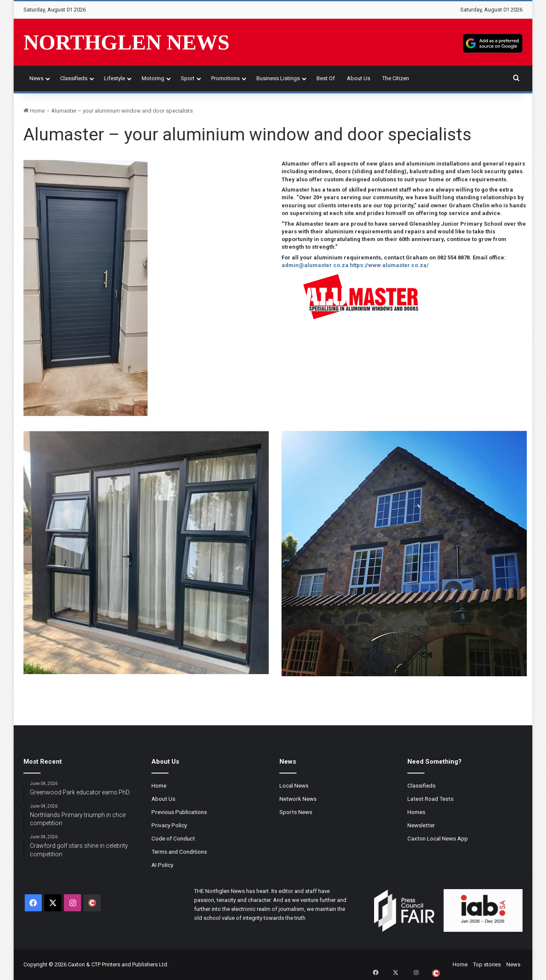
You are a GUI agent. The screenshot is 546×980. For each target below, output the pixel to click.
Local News (294, 785)
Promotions (225, 78)
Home (34, 111)
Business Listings (278, 78)
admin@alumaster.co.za (315, 265)
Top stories (487, 964)
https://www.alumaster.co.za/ (389, 265)
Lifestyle (115, 78)
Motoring (153, 78)
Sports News (296, 812)
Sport (188, 78)
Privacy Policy (169, 825)
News (36, 78)
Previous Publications (179, 812)
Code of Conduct (173, 838)
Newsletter (421, 825)
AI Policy (162, 865)
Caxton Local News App (438, 838)
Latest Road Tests (430, 799)
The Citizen (396, 78)
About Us (359, 78)
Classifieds (74, 78)
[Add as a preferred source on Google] (493, 42)
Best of (326, 78)
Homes (416, 812)
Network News (298, 799)
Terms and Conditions (179, 852)
